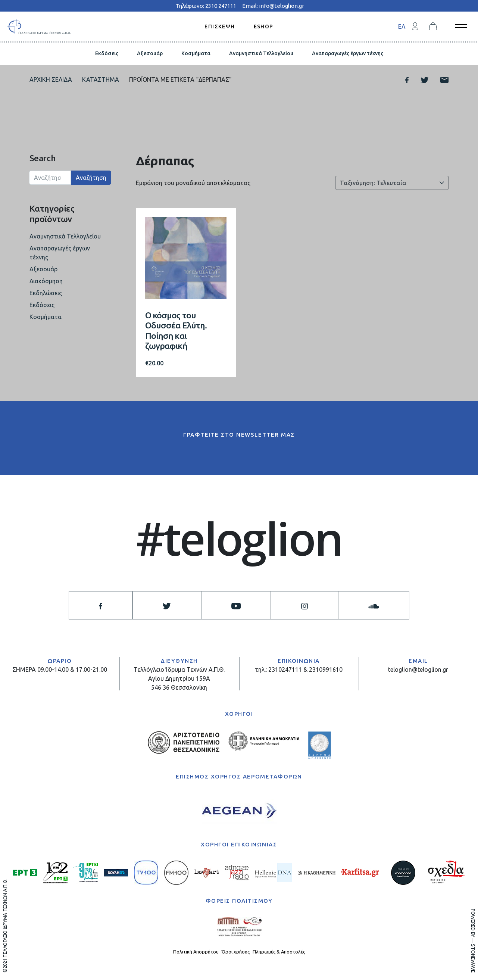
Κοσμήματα (196, 53)
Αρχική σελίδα (51, 79)
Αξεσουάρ (150, 53)
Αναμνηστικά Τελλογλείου (261, 53)
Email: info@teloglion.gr (273, 6)
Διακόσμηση (46, 281)
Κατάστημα (101, 79)
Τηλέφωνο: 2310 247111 (206, 6)
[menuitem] (402, 26)
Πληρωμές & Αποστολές (279, 952)
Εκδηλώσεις (46, 293)
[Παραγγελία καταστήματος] (392, 183)
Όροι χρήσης (236, 952)
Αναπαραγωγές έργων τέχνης (348, 53)
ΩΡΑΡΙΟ (60, 661)
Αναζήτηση (91, 178)
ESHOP (264, 26)
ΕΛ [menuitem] (402, 26)
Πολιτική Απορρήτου (196, 952)
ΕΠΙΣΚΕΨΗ (220, 26)
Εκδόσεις (107, 53)
